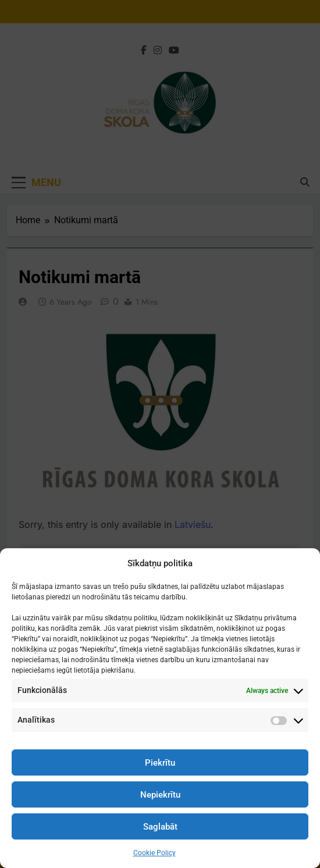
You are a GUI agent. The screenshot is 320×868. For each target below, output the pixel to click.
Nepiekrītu (160, 795)
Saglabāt (160, 827)
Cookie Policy (154, 853)
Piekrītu (160, 763)
